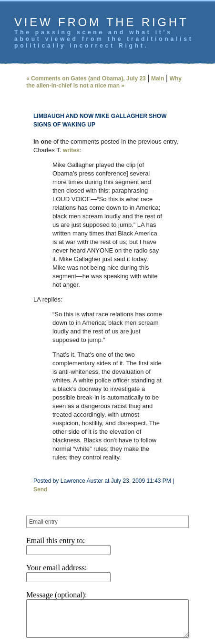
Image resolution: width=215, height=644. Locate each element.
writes (62, 150)
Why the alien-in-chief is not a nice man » (99, 82)
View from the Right (101, 22)
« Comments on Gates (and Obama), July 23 (77, 78)
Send (173, 429)
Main (148, 78)
